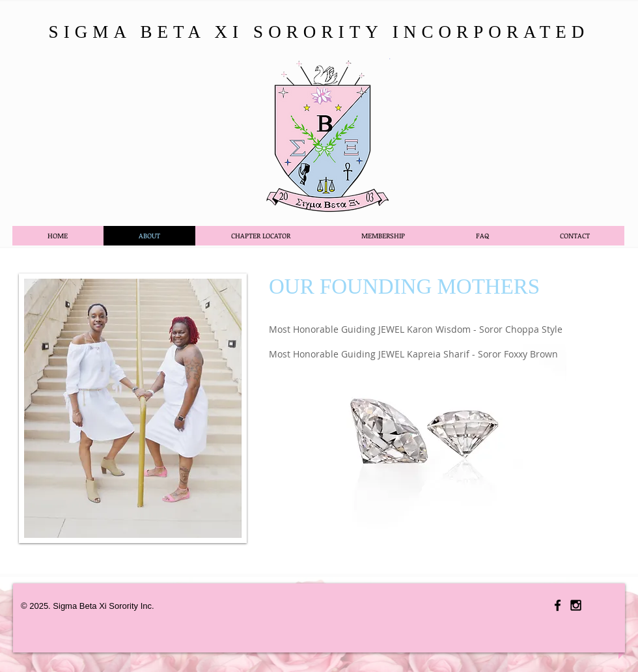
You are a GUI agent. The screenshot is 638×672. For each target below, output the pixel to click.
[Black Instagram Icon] (576, 605)
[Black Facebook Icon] (558, 605)
